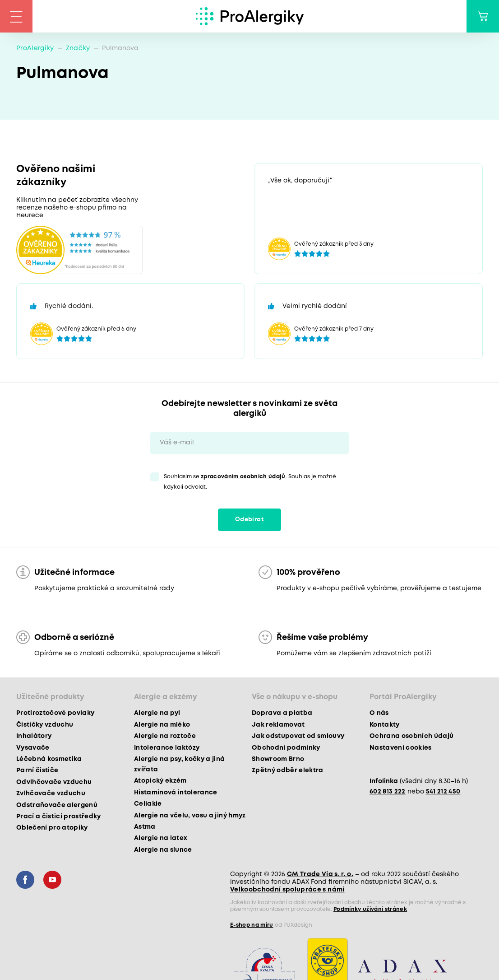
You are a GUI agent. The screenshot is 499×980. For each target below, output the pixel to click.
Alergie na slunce (163, 850)
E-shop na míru (252, 925)
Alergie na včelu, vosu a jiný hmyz (190, 816)
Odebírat (249, 520)
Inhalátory (34, 736)
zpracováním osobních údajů (243, 477)
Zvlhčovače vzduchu (51, 793)
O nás (379, 713)
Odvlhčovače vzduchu (54, 782)
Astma (145, 827)
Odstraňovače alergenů (57, 805)
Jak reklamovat (278, 725)
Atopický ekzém (160, 781)
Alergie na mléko (162, 725)
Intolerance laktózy (167, 748)
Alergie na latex (161, 838)
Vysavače (33, 748)
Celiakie (148, 804)
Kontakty (385, 725)
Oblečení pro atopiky (52, 828)
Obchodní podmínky (286, 748)
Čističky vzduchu (45, 725)
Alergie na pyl (157, 713)
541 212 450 (443, 792)
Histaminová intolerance (176, 793)
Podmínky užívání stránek (370, 909)
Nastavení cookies (401, 748)
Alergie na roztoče (165, 736)
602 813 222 (388, 792)
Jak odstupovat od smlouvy (298, 736)
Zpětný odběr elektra (288, 770)
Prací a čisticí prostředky (59, 817)
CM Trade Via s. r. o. (320, 874)
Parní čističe (37, 770)
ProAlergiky (35, 48)
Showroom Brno (278, 759)
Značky (78, 48)
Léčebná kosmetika (49, 759)
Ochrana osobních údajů (411, 736)
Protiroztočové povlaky (55, 713)
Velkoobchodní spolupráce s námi (287, 890)
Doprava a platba (282, 713)
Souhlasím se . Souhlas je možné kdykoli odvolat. (250, 482)
